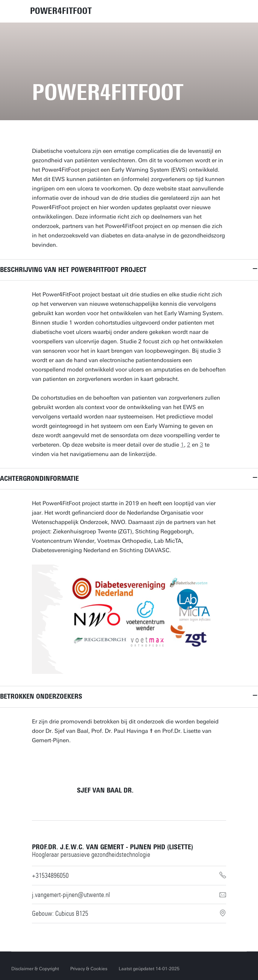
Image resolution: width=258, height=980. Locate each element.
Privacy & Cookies (89, 969)
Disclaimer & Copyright (35, 969)
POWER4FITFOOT (61, 11)
